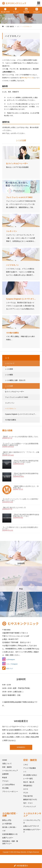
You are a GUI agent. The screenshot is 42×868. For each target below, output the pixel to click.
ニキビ (26, 765)
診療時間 (5, 774)
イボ (4, 831)
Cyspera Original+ (22, 414)
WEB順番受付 (21, 747)
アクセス (5, 781)
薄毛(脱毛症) (28, 786)
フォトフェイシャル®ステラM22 (17, 397)
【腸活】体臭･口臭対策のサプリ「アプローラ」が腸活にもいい (21, 453)
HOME (5, 760)
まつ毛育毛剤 (7, 824)
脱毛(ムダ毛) (7, 820)
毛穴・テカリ (28, 803)
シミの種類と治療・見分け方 (15, 380)
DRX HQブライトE (27, 78)
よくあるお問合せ (9, 785)
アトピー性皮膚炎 (30, 768)
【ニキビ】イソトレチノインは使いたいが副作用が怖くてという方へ (20, 500)
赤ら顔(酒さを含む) (30, 775)
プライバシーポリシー (10, 792)
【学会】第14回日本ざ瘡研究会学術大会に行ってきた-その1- (26, 462)
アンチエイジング (30, 807)
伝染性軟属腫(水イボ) (10, 834)
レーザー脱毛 (28, 779)
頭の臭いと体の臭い (9, 827)
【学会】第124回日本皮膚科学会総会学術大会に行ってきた (26, 515)
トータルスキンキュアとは (32, 821)
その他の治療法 (11, 420)
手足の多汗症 (28, 796)
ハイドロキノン (11, 409)
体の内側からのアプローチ (32, 831)
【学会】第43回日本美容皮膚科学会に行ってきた (26, 474)
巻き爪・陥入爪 (29, 782)
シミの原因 (9, 369)
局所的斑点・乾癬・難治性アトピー (10, 842)
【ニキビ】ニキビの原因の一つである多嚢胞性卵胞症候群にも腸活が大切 (20, 444)
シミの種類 (9, 375)
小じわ (26, 793)
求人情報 (5, 788)
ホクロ (26, 789)
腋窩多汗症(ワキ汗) (30, 800)
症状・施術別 (7, 767)
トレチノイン (10, 403)
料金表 (5, 778)
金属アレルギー (8, 838)
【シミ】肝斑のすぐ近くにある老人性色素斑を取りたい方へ (20, 528)
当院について (7, 764)
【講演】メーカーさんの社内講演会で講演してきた (20, 437)
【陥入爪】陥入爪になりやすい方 (14, 508)
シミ (25, 772)
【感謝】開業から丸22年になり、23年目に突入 (26, 487)
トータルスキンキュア (10, 771)
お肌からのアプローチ (31, 826)
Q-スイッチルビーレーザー (15, 392)
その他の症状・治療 (10, 815)
